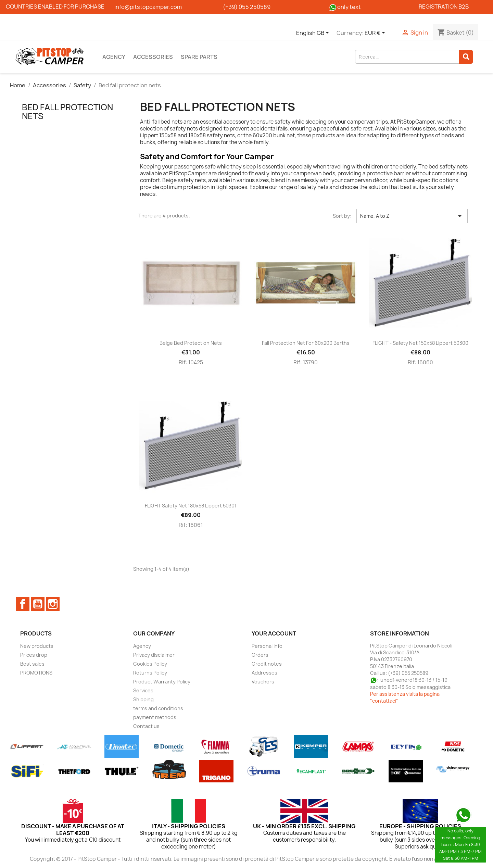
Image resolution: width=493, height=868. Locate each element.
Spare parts (199, 57)
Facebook (23, 604)
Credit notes (267, 664)
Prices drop (34, 655)
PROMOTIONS (36, 673)
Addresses (264, 673)
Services (143, 690)
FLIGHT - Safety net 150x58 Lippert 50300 (420, 343)
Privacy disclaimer (154, 655)
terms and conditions (158, 708)
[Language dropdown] (314, 33)
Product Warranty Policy (162, 682)
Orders (260, 655)
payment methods (155, 717)
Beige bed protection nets (191, 343)
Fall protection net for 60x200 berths (306, 343)
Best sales (32, 664)
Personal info (267, 646)
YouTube (38, 604)
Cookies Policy (150, 664)
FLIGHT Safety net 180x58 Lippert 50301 (191, 506)
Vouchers (263, 682)
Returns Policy (150, 673)
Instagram (53, 604)
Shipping (143, 699)
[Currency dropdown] (376, 33)
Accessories (153, 57)
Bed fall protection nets (67, 112)
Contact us (146, 726)
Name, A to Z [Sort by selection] (412, 216)
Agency (114, 57)
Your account (274, 633)
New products (37, 646)
